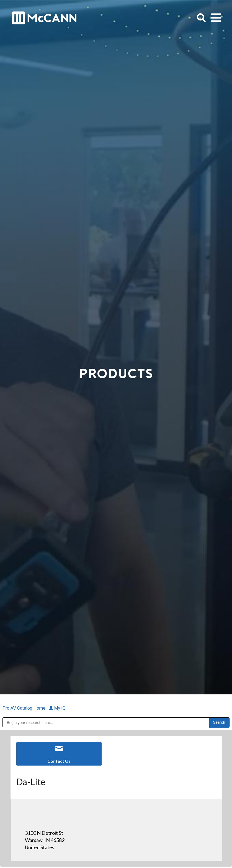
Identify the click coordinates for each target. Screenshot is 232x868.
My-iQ (57, 708)
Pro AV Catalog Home (24, 708)
